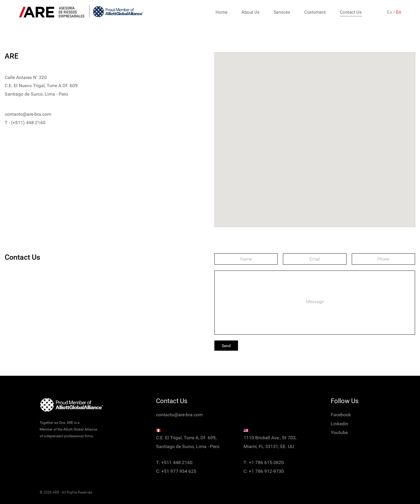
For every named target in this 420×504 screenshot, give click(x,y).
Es (390, 12)
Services (282, 12)
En (399, 12)
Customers (315, 12)
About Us (251, 12)
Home (222, 12)
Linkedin (339, 424)
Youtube (339, 432)
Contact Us (351, 12)
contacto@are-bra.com (28, 114)
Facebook (341, 415)
